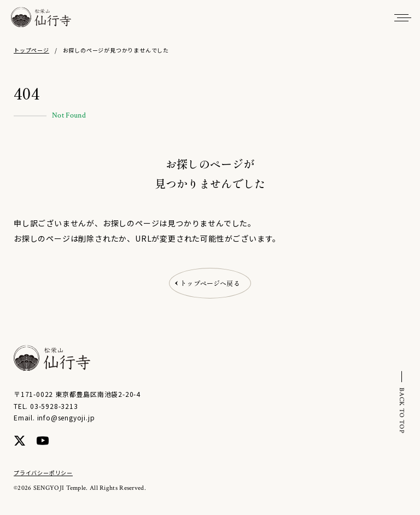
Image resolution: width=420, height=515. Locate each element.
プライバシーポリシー (43, 473)
